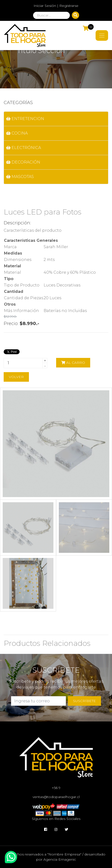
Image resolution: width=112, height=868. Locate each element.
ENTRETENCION (25, 119)
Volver (16, 377)
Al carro (73, 363)
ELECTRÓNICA (24, 148)
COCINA (17, 133)
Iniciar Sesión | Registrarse (56, 6)
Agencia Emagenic (60, 859)
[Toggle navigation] (102, 35)
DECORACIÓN (23, 162)
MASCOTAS (20, 177)
